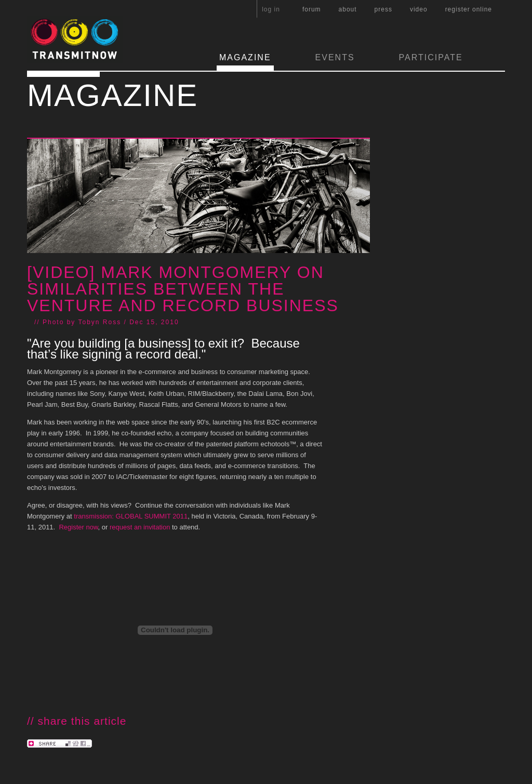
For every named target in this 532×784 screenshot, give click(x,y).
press (383, 9)
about (348, 9)
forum (312, 9)
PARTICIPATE (431, 57)
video (419, 9)
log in (271, 9)
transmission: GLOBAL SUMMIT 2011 (131, 516)
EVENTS (335, 57)
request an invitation (140, 527)
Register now (78, 527)
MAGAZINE (245, 57)
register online (469, 9)
